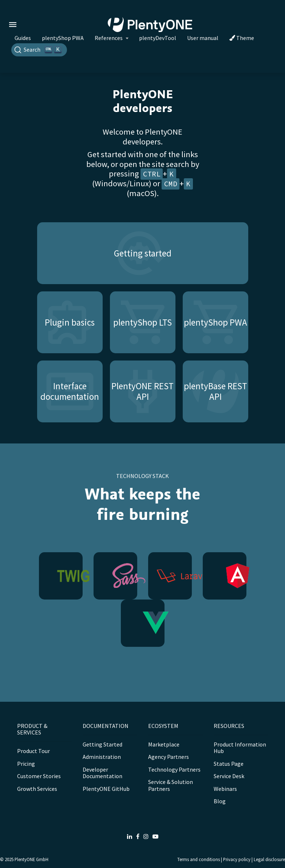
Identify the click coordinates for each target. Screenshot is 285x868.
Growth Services (37, 789)
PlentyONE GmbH (31, 859)
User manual (203, 38)
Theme (242, 38)
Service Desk (229, 776)
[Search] (39, 50)
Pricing (26, 764)
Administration (102, 757)
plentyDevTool (158, 38)
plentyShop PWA (63, 38)
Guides (23, 38)
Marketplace (164, 744)
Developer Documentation (102, 773)
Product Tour (33, 751)
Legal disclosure (269, 859)
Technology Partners (174, 769)
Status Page (229, 764)
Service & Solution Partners (171, 785)
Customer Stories (39, 776)
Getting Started (102, 744)
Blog (220, 801)
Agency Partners (169, 757)
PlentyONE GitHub (106, 789)
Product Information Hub (240, 748)
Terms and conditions (199, 859)
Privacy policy (237, 859)
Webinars (225, 789)
